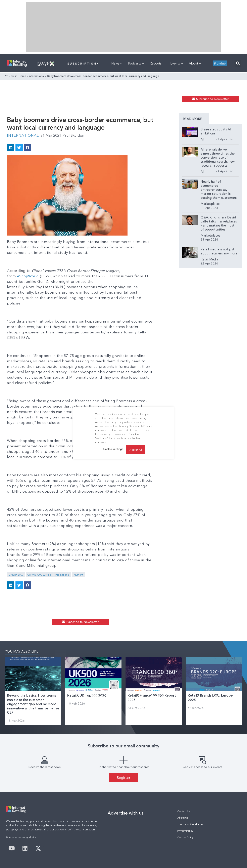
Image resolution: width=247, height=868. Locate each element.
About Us (183, 818)
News (117, 63)
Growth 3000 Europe (39, 575)
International (37, 76)
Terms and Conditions (190, 824)
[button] (238, 63)
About (195, 63)
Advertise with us (126, 813)
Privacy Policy (185, 831)
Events (177, 63)
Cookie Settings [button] (113, 449)
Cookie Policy (185, 837)
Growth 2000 (16, 575)
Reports (157, 63)
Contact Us (184, 811)
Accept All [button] (136, 450)
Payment (78, 575)
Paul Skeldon (73, 135)
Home (22, 76)
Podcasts (136, 63)
